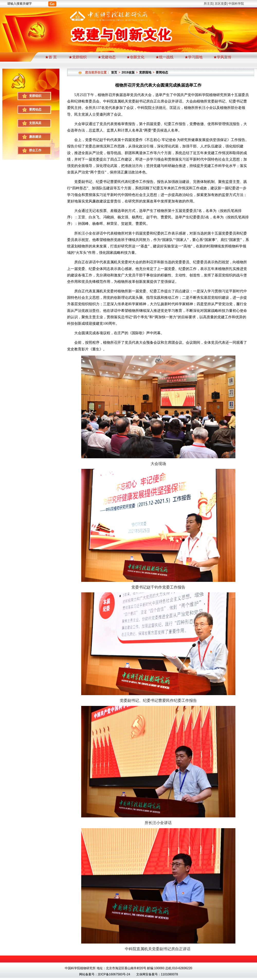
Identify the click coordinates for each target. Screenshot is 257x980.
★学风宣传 (222, 57)
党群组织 (35, 96)
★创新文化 (135, 57)
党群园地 (145, 72)
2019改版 (128, 72)
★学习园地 (194, 57)
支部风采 (35, 123)
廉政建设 (35, 137)
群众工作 (35, 150)
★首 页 (51, 57)
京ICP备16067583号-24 (114, 974)
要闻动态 (35, 109)
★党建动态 (107, 57)
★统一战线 (164, 57)
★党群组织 (78, 57)
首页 (114, 72)
